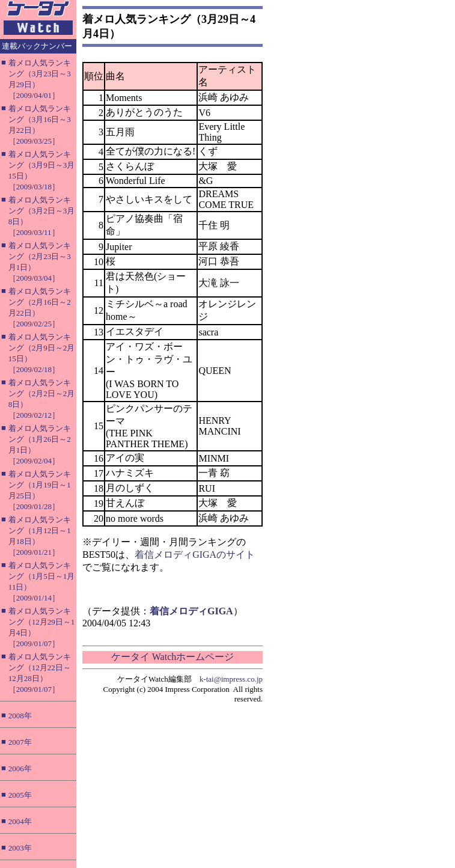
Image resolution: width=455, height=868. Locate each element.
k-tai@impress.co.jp (231, 679)
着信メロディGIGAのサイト (195, 555)
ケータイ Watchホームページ (173, 657)
